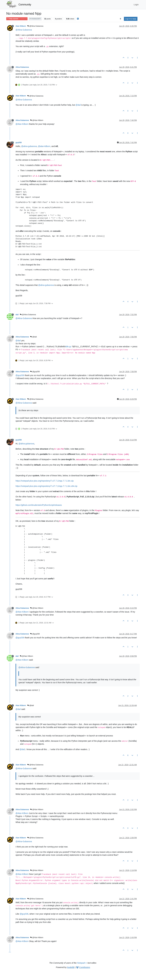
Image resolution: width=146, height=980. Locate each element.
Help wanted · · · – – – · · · (17, 19)
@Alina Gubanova (35, 26)
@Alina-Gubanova (24, 30)
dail (17, 315)
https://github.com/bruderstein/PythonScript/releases (39, 505)
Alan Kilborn (21, 26)
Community (25, 5)
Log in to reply (131, 19)
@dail (78, 105)
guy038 (19, 143)
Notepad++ (82, 963)
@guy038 (35, 372)
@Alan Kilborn (37, 120)
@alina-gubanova (29, 146)
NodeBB (71, 967)
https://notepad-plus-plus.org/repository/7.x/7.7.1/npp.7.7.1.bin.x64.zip (46, 486)
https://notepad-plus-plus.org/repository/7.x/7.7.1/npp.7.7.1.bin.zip (45, 481)
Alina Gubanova (22, 67)
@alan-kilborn (44, 146)
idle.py (68, 347)
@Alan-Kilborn (22, 124)
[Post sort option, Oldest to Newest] (120, 19)
